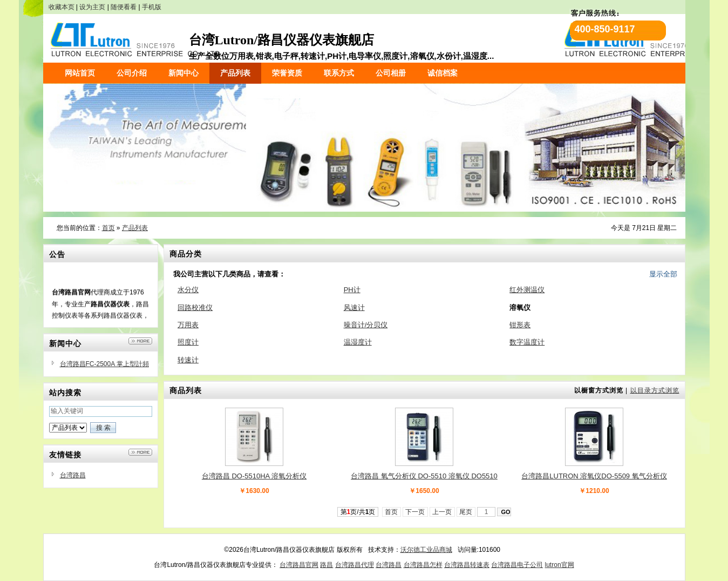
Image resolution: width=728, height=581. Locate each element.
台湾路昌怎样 (423, 565)
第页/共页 (358, 512)
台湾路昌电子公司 (517, 565)
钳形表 (520, 325)
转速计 (188, 360)
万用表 (188, 325)
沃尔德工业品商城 (426, 550)
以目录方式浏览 (655, 390)
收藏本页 (62, 7)
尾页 (466, 512)
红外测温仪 (527, 290)
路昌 (326, 565)
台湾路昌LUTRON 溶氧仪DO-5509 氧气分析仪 (594, 476)
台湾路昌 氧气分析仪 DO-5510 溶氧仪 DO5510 (424, 476)
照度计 (188, 342)
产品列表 (135, 228)
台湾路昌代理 (355, 565)
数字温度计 (527, 342)
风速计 (354, 308)
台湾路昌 (73, 475)
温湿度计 (358, 342)
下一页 (415, 512)
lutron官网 (560, 565)
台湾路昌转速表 (467, 565)
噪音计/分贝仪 (366, 325)
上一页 (442, 512)
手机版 (152, 7)
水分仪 (188, 290)
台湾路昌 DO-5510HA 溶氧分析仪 (254, 476)
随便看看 (124, 7)
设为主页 (92, 7)
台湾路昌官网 (299, 565)
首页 (108, 228)
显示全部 (663, 274)
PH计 (352, 290)
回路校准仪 (195, 308)
